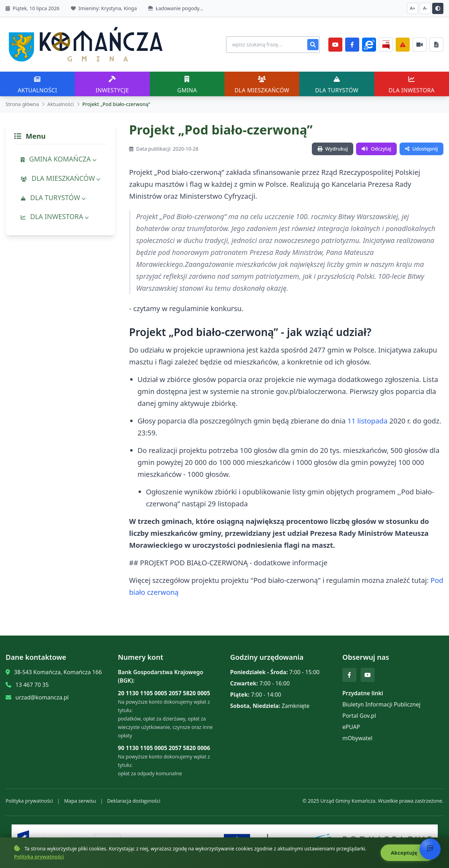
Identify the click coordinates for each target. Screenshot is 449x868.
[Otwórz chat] (430, 849)
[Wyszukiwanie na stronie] (269, 45)
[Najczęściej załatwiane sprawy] (420, 45)
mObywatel (357, 738)
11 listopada (368, 421)
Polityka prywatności (29, 801)
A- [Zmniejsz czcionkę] (425, 8)
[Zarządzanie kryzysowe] (403, 45)
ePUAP (351, 727)
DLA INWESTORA (55, 216)
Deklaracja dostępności (134, 801)
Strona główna (22, 104)
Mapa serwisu (80, 801)
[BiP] (386, 45)
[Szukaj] (313, 45)
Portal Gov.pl (359, 716)
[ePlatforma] (369, 45)
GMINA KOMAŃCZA (59, 159)
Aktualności (61, 104)
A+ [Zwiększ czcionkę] (413, 8)
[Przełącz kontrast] (438, 8)
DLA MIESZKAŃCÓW (61, 178)
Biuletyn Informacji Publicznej (381, 704)
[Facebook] (352, 45)
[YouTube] (335, 45)
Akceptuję (407, 853)
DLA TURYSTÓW (53, 198)
